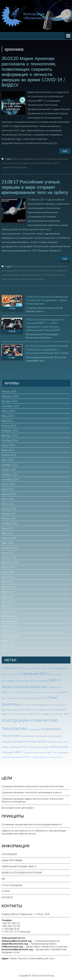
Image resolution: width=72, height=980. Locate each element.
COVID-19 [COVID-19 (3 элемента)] (19, 668)
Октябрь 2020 (10, 523)
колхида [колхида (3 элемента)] (44, 714)
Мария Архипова (31, 163)
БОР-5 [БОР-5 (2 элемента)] (39, 668)
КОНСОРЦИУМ (9, 854)
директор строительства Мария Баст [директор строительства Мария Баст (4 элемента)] (21, 714)
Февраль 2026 (10, 396)
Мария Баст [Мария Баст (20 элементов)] (39, 687)
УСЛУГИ (6, 891)
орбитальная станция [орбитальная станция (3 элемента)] (38, 747)
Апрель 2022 (9, 509)
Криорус (38, 275)
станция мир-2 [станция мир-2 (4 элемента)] (39, 757)
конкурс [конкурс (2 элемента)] (52, 714)
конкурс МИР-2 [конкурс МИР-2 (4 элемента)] (63, 714)
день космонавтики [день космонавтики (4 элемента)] (29, 705)
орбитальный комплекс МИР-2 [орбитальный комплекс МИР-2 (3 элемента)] (39, 753)
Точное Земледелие (12, 885)
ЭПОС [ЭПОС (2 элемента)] (44, 698)
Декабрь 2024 (10, 435)
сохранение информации (14, 167)
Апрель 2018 (9, 587)
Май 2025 (7, 421)
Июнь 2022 (8, 504)
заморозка (17, 159)
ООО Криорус (50, 275)
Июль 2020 (8, 528)
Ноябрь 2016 (9, 626)
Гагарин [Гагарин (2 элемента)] (11, 674)
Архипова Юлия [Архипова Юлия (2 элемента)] (30, 668)
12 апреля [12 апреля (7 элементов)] (8, 668)
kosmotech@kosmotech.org (17, 949)
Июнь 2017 (8, 601)
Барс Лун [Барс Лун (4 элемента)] (47, 668)
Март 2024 (8, 460)
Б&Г (4, 879)
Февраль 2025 (10, 430)
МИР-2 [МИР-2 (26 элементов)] (55, 680)
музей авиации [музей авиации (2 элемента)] (63, 742)
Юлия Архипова (36, 279)
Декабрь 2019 (10, 548)
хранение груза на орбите (14, 279)
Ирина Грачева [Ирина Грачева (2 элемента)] (55, 674)
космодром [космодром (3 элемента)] (7, 742)
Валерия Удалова (36, 266)
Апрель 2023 (9, 494)
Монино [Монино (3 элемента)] (38, 698)
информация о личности (35, 159)
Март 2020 (8, 543)
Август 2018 (8, 567)
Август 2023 (8, 484)
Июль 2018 (8, 572)
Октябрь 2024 (10, 440)
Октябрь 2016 (10, 631)
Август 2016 (8, 640)
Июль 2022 (8, 499)
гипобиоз (51, 266)
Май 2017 (7, 606)
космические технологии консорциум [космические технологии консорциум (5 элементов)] (41, 736)
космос (5, 275)
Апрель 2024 (9, 455)
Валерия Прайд (20, 266)
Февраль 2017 (10, 616)
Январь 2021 (9, 518)
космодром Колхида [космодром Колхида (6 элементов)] (24, 741)
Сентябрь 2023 (10, 479)
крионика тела (15, 163)
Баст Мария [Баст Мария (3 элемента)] (57, 668)
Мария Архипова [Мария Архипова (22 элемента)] (15, 687)
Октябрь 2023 (10, 474)
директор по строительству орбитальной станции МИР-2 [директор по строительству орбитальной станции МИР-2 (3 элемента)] (40, 710)
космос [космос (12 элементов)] (41, 741)
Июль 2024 (8, 450)
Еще (65, 151)
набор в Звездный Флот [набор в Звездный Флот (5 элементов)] (15, 747)
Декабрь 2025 (10, 401)
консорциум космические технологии (20, 271)
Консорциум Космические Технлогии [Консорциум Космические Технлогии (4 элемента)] (21, 681)
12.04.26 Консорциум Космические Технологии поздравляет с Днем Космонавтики (47, 300)
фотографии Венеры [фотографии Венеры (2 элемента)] (55, 757)
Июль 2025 (8, 416)
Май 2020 (7, 533)
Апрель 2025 (9, 426)
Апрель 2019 (9, 557)
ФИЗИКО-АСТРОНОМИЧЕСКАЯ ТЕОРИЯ (22, 873)
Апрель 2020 (9, 538)
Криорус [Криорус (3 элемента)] (44, 681)
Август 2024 (8, 445)
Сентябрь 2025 (10, 406)
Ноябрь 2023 (9, 470)
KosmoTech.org (46, 975)
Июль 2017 (8, 597)
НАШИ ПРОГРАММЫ (12, 860)
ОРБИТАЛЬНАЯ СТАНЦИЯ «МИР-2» (19, 866)
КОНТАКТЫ (7, 897)
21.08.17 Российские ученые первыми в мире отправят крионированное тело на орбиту (35, 187)
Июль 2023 (8, 489)
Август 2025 (8, 411)
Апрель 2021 (9, 513)
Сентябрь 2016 (10, 636)
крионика (53, 159)
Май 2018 (7, 582)
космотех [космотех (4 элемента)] (52, 742)
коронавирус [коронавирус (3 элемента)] (34, 729)
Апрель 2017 (9, 611)
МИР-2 (56, 163)
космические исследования (54, 271)
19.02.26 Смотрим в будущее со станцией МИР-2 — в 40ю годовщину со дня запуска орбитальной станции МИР (45, 325)
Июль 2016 (8, 645)
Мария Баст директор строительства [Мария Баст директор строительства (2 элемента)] (46, 692)
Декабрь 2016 (10, 621)
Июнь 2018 (8, 577)
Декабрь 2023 (10, 465)
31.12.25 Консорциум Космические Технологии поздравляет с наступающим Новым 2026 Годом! (47, 349)
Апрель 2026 (9, 391)
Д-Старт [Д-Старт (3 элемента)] (18, 674)
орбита (61, 275)
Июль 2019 (8, 553)
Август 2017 (8, 592)
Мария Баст (46, 163)
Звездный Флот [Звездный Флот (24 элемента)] (35, 674)
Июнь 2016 (8, 650)
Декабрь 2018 (10, 562)
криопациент (26, 275)
